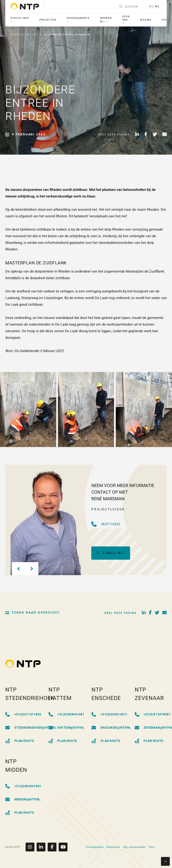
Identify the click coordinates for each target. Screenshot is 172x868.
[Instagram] (31, 847)
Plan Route (20, 741)
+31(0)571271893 (21, 714)
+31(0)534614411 (108, 714)
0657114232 (106, 524)
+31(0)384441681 (65, 714)
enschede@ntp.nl (108, 728)
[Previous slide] (19, 569)
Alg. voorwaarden (134, 847)
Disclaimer (113, 847)
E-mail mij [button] (111, 553)
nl (157, 7)
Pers (152, 847)
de (151, 7)
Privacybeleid (95, 847)
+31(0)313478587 (151, 714)
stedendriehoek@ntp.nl (21, 728)
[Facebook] (53, 847)
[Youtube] (63, 847)
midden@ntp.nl (21, 799)
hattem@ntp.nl (65, 728)
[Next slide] (32, 569)
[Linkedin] (42, 847)
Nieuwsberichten (24, 35)
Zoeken (129, 7)
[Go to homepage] (25, 7)
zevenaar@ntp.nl (151, 728)
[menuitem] (20, 20)
